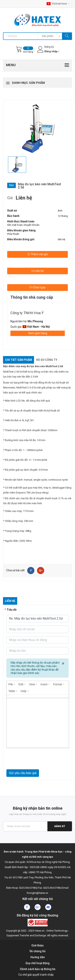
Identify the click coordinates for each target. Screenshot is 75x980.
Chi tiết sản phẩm (18, 360)
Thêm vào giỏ (37, 254)
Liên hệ (37, 271)
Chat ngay (37, 287)
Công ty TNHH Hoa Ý (27, 313)
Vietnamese (58, 4)
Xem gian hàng (38, 333)
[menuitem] (12, 684)
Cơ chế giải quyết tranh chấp (36, 975)
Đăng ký (60, 826)
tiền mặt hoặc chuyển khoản (23, 225)
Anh (60, 211)
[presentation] (12, 684)
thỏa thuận (13, 234)
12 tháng (63, 216)
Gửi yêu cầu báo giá (23, 773)
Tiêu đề (12, 610)
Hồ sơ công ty (47, 360)
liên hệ (61, 239)
